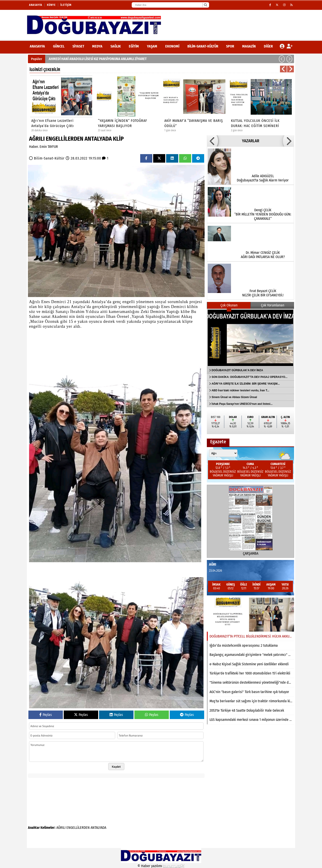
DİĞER (268, 46)
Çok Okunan (229, 305)
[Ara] (205, 5)
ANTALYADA (98, 828)
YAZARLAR (251, 141)
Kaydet (116, 767)
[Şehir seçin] (223, 453)
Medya (97, 46)
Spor (230, 46)
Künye (51, 5)
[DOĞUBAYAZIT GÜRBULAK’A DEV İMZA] (250, 338)
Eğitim (134, 46)
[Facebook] (270, 5)
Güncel (59, 46)
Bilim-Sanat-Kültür (203, 46)
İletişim (66, 5)
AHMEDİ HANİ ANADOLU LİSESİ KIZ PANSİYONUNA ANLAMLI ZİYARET (98, 59)
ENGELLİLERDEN (78, 828)
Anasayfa (36, 5)
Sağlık (116, 46)
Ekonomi (172, 46)
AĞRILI (61, 828)
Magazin (249, 46)
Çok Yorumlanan (273, 305)
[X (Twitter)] (277, 5)
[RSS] (292, 5)
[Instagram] (284, 5)
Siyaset (78, 46)
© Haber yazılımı (161, 866)
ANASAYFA (37, 46)
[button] (282, 59)
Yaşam (152, 46)
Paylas (46, 715)
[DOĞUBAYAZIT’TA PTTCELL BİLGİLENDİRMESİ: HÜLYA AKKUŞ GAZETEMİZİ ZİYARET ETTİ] (250, 615)
